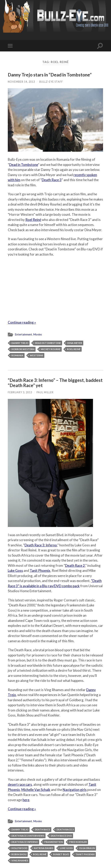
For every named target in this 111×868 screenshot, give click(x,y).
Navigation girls (75, 790)
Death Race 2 (75, 565)
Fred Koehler (78, 842)
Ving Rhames (20, 860)
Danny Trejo (20, 343)
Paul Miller (45, 392)
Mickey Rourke (51, 349)
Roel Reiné (33, 220)
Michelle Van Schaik (36, 790)
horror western (23, 349)
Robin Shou (19, 854)
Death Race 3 (52, 180)
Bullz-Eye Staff (51, 82)
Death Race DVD (61, 836)
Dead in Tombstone (24, 165)
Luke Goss (15, 570)
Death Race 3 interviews (28, 836)
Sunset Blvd (61, 854)
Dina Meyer (75, 343)
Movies (38, 334)
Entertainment (24, 334)
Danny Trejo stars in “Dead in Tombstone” (50, 75)
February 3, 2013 (20, 392)
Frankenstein (54, 842)
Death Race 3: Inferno (41, 545)
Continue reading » (22, 322)
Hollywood (19, 848)
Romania (17, 355)
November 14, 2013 (21, 82)
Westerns (36, 355)
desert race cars (20, 784)
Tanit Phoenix (40, 570)
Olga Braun (87, 848)
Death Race (42, 829)
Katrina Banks (44, 848)
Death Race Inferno (25, 842)
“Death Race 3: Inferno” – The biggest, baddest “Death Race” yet (55, 383)
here (26, 800)
